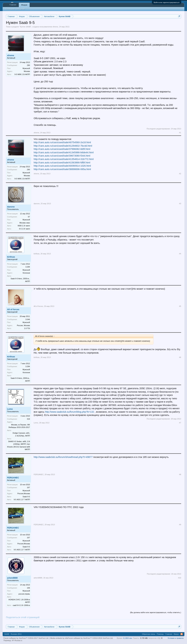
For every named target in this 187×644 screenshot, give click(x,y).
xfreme (55, 27)
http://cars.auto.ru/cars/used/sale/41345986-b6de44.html (64, 152)
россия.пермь (24, 594)
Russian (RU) (16, 634)
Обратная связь (148, 634)
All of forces (13, 309)
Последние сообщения (15, 9)
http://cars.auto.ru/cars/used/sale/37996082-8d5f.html (62, 149)
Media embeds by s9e (59, 638)
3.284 (28, 267)
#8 (180, 474)
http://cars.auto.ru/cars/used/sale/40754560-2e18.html (62, 142)
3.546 (28, 319)
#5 (180, 306)
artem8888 (12, 578)
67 (29, 217)
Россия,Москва (24, 493)
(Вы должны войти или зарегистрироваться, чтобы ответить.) (156, 612)
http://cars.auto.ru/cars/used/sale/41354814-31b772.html (64, 159)
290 (28, 65)
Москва (27, 71)
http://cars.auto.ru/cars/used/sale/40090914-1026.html (62, 166)
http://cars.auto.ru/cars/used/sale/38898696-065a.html (62, 169)
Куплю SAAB (25, 27)
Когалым (26, 273)
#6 (180, 357)
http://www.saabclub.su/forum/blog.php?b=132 (70, 412)
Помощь (160, 634)
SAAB (7, 634)
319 (28, 419)
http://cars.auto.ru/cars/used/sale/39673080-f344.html (62, 156)
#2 (180, 174)
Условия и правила (176, 638)
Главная (13, 5)
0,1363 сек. (128, 638)
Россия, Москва (23, 325)
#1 (180, 133)
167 (28, 487)
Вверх (176, 634)
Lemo (10, 409)
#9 (180, 525)
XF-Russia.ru (17, 640)
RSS (182, 634)
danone (11, 207)
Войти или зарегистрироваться (167, 2)
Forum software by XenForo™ (90, 638)
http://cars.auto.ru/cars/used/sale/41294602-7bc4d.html (63, 146)
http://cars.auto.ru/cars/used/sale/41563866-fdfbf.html (62, 163)
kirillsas (11, 257)
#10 (180, 578)
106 (28, 588)
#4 (180, 254)
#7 (180, 423)
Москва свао (25, 223)
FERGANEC (13, 478)
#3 (180, 204)
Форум (24, 5)
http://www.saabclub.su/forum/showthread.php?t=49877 (63, 457)
